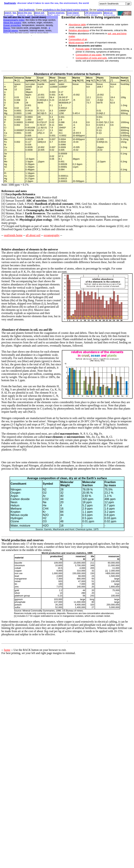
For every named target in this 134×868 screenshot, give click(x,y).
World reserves (76, 43)
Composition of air (78, 39)
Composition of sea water (89, 55)
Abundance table (77, 24)
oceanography (52, 235)
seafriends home (13, 235)
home (7, 650)
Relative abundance (79, 30)
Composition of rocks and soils (91, 58)
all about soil (33, 235)
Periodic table (83, 49)
